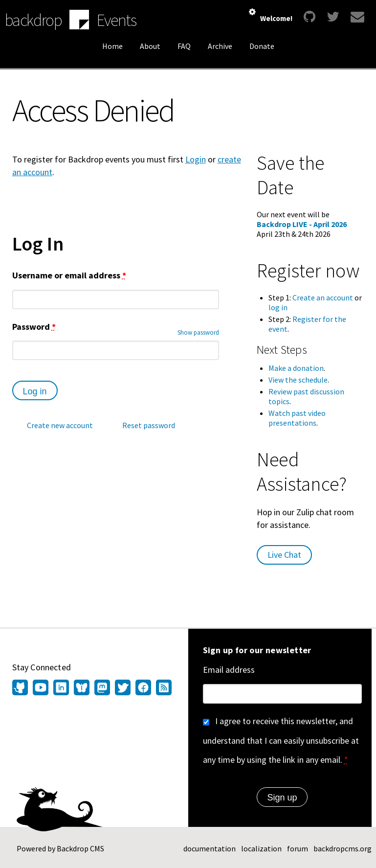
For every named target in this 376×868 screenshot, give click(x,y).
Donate (262, 46)
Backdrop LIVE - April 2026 (302, 224)
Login (196, 159)
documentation (210, 848)
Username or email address (69, 275)
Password (34, 327)
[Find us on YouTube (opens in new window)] (41, 688)
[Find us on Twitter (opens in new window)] (123, 688)
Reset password (149, 425)
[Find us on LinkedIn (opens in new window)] (61, 688)
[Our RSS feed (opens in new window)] (163, 688)
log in (278, 307)
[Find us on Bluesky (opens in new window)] (82, 688)
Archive (220, 46)
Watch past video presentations (297, 418)
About (150, 46)
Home (112, 46)
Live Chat (284, 555)
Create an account (323, 297)
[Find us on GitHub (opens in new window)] (21, 688)
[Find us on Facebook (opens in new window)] (143, 688)
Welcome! (276, 18)
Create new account (60, 425)
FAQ (184, 46)
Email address (229, 670)
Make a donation (296, 368)
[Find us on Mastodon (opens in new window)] (102, 688)
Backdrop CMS (80, 848)
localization (261, 848)
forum (298, 848)
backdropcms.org (343, 848)
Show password (198, 332)
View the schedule (298, 380)
